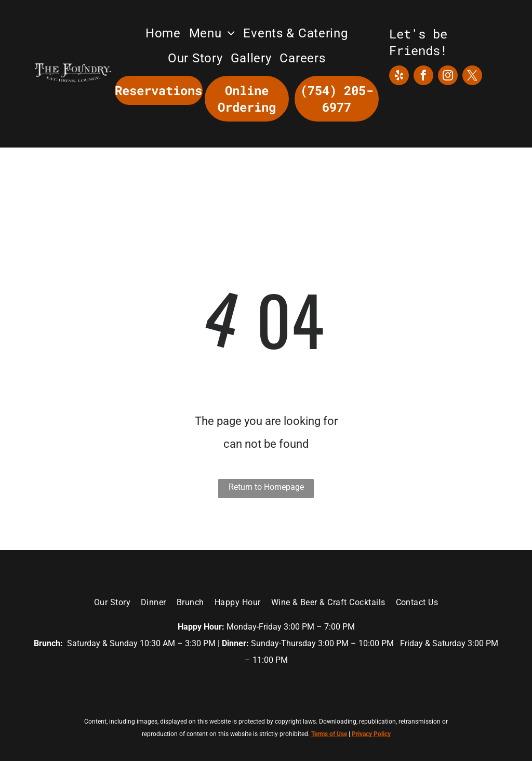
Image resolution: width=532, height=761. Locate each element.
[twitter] (472, 77)
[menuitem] (163, 33)
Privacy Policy (371, 734)
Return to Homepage (266, 487)
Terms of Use (329, 734)
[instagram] (448, 77)
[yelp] (399, 77)
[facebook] (423, 77)
